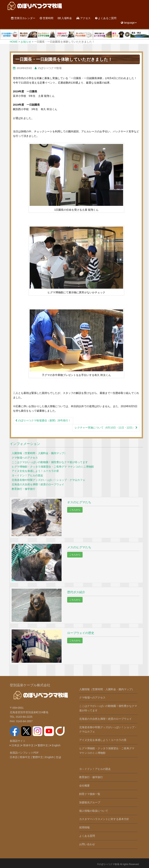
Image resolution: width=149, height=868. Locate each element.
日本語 (15, 745)
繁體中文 (42, 745)
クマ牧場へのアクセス (25, 458)
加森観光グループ (90, 802)
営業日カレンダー (23, 18)
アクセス (84, 18)
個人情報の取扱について (94, 811)
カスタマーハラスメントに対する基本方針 (104, 819)
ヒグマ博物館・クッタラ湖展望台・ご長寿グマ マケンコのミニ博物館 (53, 467)
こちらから (75, 510)
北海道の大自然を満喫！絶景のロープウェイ (38, 484)
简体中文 (27, 745)
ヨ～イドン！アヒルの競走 (27, 475)
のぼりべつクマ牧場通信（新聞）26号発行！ (43, 420)
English (55, 745)
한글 (59, 757)
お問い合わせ (87, 844)
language (129, 23)
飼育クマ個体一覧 (90, 794)
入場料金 (65, 18)
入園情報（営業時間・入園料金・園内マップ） (39, 453)
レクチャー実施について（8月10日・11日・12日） (106, 428)
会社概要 (84, 786)
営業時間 (47, 18)
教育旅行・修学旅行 (23, 489)
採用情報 (84, 827)
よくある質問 (87, 836)
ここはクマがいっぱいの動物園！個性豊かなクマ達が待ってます (50, 462)
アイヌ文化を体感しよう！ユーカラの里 (35, 471)
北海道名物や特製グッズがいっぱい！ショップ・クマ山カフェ (48, 480)
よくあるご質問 (106, 18)
